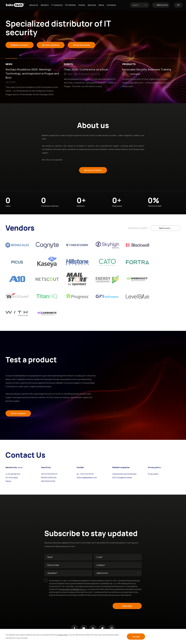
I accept (136, 637)
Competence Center (124, 478)
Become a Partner (93, 170)
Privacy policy (153, 474)
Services (92, 5)
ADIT (114, 478)
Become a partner (51, 45)
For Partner (71, 5)
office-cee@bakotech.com (87, 478)
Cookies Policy (63, 635)
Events (82, 5)
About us (34, 5)
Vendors (45, 5)
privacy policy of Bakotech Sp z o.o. (73, 589)
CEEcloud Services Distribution (124, 474)
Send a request (18, 413)
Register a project (20, 45)
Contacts (111, 5)
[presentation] (66, 605)
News (101, 5)
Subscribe (127, 606)
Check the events (82, 45)
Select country (161, 5)
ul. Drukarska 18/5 (13, 474)
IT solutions (57, 5)
